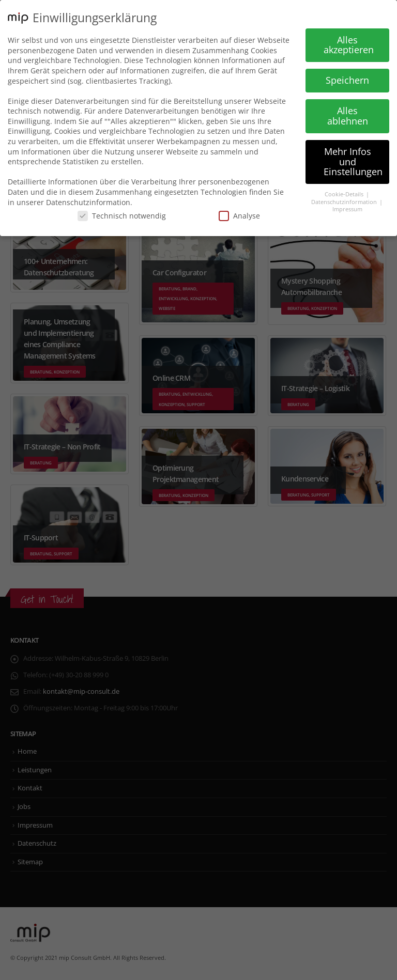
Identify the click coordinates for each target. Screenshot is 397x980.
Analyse (239, 216)
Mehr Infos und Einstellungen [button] (353, 161)
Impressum (347, 209)
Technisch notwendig (122, 216)
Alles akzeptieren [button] (349, 45)
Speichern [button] (347, 80)
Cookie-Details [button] (345, 194)
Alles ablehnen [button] (348, 116)
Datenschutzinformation (345, 202)
